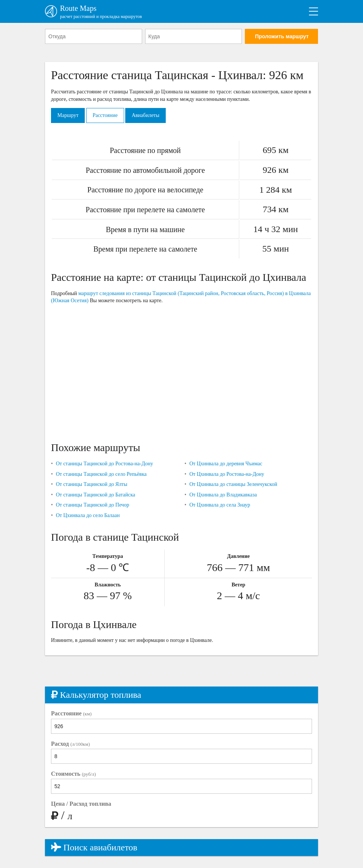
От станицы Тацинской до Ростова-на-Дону (104, 464)
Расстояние (105, 115)
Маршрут (68, 115)
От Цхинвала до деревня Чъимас (226, 464)
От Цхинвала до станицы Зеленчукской (233, 484)
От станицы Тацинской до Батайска (96, 495)
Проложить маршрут (282, 36)
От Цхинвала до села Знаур (220, 505)
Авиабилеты (145, 115)
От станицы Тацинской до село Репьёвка (101, 474)
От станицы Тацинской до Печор (93, 505)
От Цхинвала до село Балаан (88, 515)
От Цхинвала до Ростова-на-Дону (227, 474)
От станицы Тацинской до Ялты (92, 484)
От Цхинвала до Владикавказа (223, 495)
